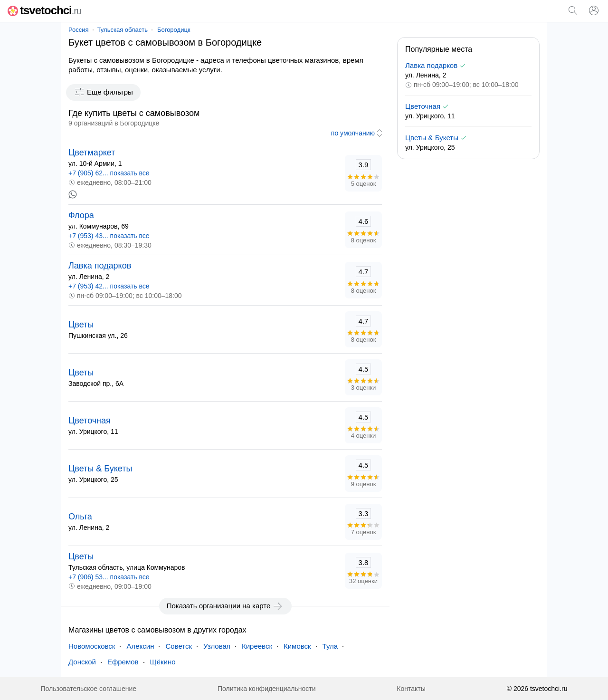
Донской (82, 662)
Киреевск (257, 646)
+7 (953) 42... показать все (109, 286)
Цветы (81, 325)
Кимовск (297, 646)
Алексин (140, 646)
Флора (81, 215)
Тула (330, 646)
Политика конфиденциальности (267, 689)
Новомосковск (92, 646)
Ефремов (123, 662)
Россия (79, 30)
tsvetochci (44, 10)
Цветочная (90, 421)
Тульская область (123, 30)
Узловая (217, 646)
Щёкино (163, 662)
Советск (179, 646)
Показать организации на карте (225, 606)
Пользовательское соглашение (88, 689)
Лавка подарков (100, 266)
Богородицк (174, 30)
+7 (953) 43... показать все (109, 236)
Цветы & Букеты (100, 469)
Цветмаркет (92, 153)
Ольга (80, 517)
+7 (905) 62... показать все (109, 173)
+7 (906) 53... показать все (109, 577)
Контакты (411, 689)
